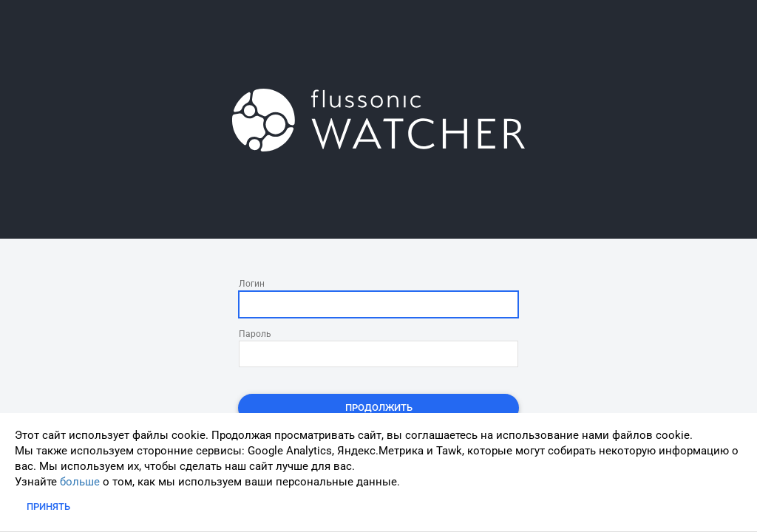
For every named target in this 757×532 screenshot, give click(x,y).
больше (80, 482)
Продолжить (379, 407)
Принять (48, 507)
